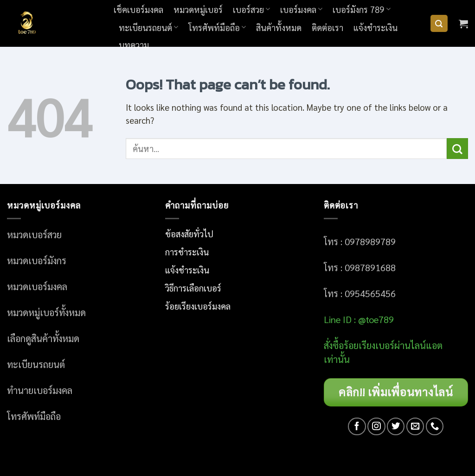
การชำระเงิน (187, 252)
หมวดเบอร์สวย (34, 235)
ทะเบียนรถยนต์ (148, 27)
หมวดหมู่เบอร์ (198, 9)
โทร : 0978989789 (360, 241)
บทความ (134, 44)
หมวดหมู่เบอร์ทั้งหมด (46, 312)
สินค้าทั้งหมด (279, 27)
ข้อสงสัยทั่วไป (189, 234)
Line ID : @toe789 (359, 319)
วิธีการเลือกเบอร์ (193, 288)
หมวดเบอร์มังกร (37, 260)
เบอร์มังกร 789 (361, 9)
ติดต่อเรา (327, 27)
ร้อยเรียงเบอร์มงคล (198, 306)
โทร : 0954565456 (360, 293)
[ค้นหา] (439, 24)
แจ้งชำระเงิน (376, 27)
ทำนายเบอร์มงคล (40, 390)
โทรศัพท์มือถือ (217, 27)
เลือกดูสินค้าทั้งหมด (43, 338)
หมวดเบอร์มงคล (37, 286)
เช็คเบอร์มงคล (138, 9)
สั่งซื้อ (334, 345)
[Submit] (457, 149)
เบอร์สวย (251, 9)
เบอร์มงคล (301, 9)
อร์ (369, 345)
